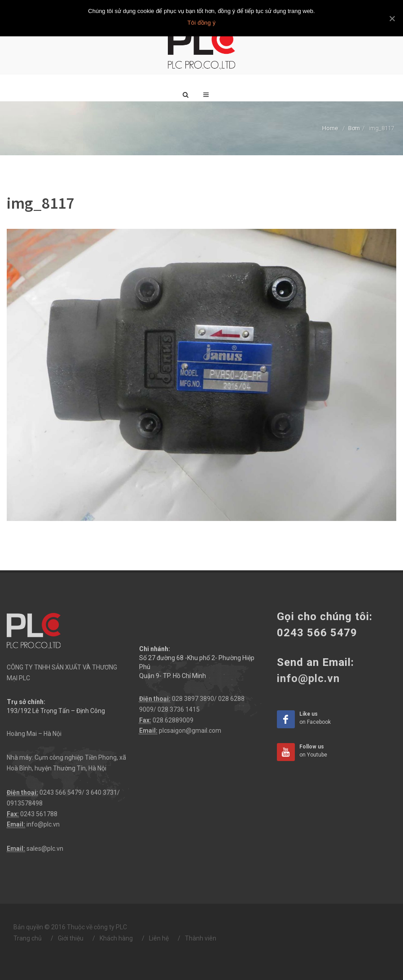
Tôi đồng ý (202, 23)
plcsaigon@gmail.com (190, 731)
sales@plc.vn (45, 849)
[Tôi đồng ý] (392, 18)
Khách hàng (116, 938)
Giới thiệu (71, 938)
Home (330, 128)
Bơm (354, 128)
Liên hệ (159, 938)
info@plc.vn (43, 824)
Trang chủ (28, 938)
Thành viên (201, 938)
